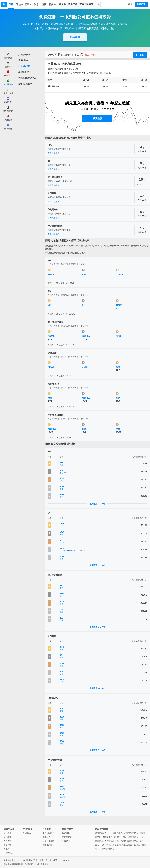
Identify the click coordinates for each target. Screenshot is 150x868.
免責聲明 (66, 841)
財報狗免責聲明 (106, 849)
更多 (52, 4)
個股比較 (7, 845)
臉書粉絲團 (47, 845)
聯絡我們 (46, 837)
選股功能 (7, 837)
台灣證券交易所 (131, 833)
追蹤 (140, 55)
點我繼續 (75, 37)
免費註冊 (141, 4)
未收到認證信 (48, 833)
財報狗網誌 (8, 853)
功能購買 (27, 833)
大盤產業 (7, 841)
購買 (44, 5)
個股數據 (7, 833)
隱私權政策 (67, 837)
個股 (11, 5)
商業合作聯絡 (48, 841)
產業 (28, 4)
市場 (37, 4)
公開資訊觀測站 (115, 833)
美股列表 (7, 849)
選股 (20, 4)
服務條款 (66, 833)
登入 (130, 4)
